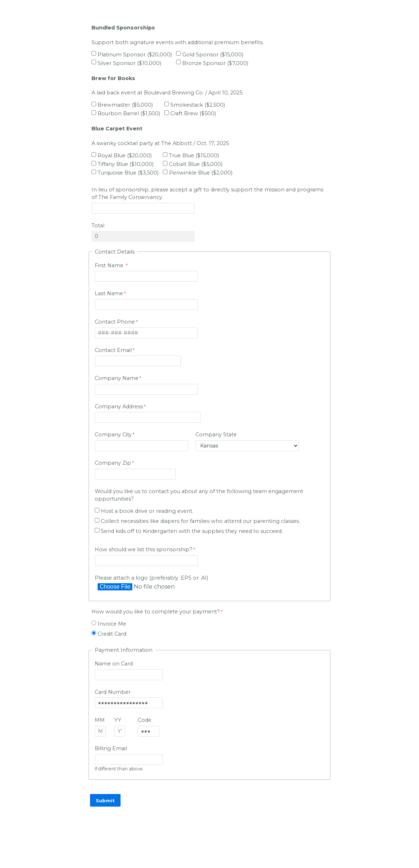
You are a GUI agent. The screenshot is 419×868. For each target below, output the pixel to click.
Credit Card (112, 634)
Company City (113, 435)
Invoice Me (112, 624)
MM (100, 720)
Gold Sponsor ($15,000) (213, 55)
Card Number (113, 692)
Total (98, 226)
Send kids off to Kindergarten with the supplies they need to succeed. (192, 531)
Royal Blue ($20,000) (125, 156)
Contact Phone (115, 322)
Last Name (109, 293)
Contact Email (113, 350)
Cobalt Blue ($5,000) (196, 164)
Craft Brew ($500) (193, 113)
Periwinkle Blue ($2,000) (201, 173)
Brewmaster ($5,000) (125, 105)
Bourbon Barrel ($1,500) (129, 113)
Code (145, 720)
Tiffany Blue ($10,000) (126, 164)
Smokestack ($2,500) (198, 105)
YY (118, 720)
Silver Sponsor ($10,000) (129, 63)
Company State (216, 435)
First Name (110, 265)
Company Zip (113, 463)
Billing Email (111, 748)
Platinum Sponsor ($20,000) (135, 55)
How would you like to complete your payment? (156, 612)
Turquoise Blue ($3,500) (128, 173)
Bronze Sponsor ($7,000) (215, 63)
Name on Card (114, 664)
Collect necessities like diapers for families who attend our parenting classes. (201, 521)
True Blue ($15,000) (194, 156)
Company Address (119, 407)
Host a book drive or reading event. (147, 511)
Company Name (117, 378)
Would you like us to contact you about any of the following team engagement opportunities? (199, 495)
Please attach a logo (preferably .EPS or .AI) (152, 578)
